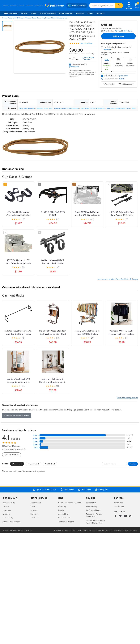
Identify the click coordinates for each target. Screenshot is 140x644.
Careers (91, 13)
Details (122, 79)
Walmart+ (34, 514)
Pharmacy (80, 13)
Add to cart (118, 36)
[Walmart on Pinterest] (130, 516)
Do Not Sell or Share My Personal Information (95, 521)
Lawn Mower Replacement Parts (118, 108)
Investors (6, 514)
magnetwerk (39, 5)
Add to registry (126, 84)
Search (133, 464)
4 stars (36, 438)
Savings (34, 13)
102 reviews (88, 44)
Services (24, 13)
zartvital (22, 5)
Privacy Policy (92, 506)
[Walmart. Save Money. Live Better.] (54, 6)
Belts (134, 108)
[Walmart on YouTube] (125, 516)
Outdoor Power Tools (33, 18)
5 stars (36, 435)
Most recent (17, 464)
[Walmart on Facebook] (115, 516)
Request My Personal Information (94, 515)
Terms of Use (91, 502)
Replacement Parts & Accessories (55, 18)
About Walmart (9, 502)
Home (4, 18)
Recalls (61, 510)
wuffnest (6, 5)
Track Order (84, 490)
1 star (36, 447)
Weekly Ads (101, 490)
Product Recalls (64, 518)
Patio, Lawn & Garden (16, 18)
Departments (11, 13)
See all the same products (127, 398)
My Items (101, 13)
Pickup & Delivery (66, 13)
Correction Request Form (17, 415)
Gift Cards (35, 518)
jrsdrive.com (74, 66)
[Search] (119, 6)
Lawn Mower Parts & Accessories (93, 108)
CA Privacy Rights (93, 510)
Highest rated (33, 464)
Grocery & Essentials (48, 13)
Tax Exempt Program (66, 521)
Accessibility (63, 514)
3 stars (36, 441)
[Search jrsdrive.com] (102, 6)
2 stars (36, 444)
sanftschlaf (29, 5)
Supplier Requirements (12, 521)
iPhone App (118, 502)
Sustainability (8, 518)
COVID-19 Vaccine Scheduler (70, 502)
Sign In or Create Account (44, 490)
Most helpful (50, 464)
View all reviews (12, 455)
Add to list (109, 84)
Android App (119, 506)
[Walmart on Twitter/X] (120, 516)
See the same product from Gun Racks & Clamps (118, 279)
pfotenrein (14, 5)
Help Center (67, 490)
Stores (33, 506)
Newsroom (7, 510)
